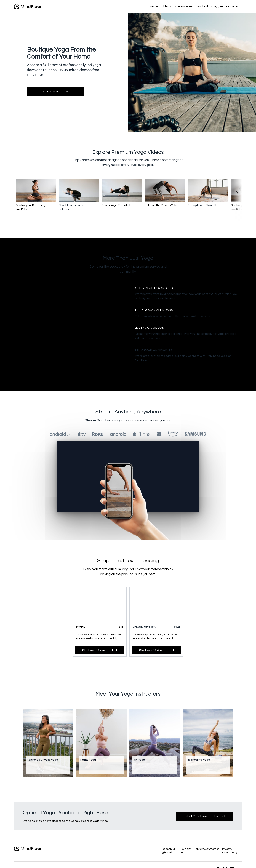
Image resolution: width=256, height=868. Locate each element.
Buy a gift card (185, 851)
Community (234, 6)
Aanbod (202, 6)
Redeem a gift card (168, 851)
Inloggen (217, 6)
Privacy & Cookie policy (230, 851)
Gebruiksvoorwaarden (206, 849)
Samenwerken (184, 6)
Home (154, 6)
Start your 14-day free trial (100, 650)
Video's (166, 6)
